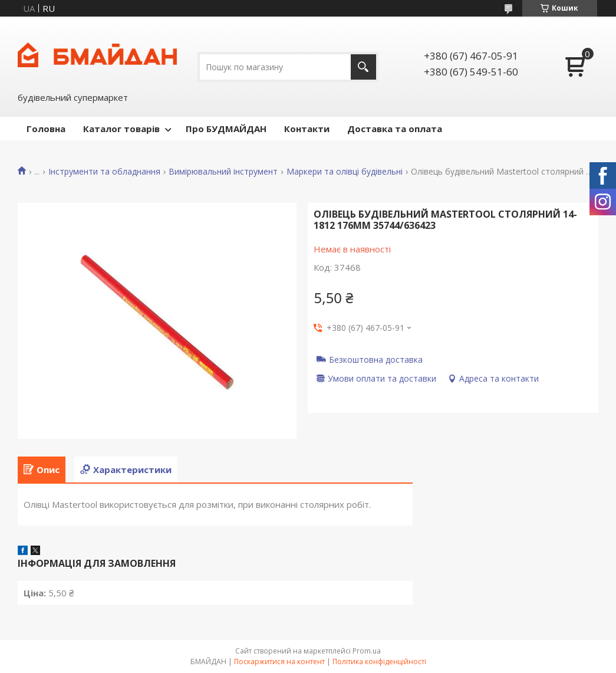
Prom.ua (367, 651)
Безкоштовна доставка (376, 359)
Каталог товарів (121, 129)
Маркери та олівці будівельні (345, 172)
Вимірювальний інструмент (223, 172)
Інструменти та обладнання (104, 172)
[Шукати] (363, 67)
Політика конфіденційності (379, 661)
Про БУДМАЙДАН (226, 129)
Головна (46, 129)
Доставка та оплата (395, 129)
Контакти (307, 129)
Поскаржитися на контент (279, 661)
